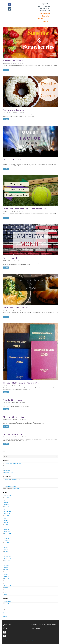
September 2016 (8, 563)
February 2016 (7, 579)
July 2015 (6, 594)
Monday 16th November (14, 417)
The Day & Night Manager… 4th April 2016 (21, 383)
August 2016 (7, 565)
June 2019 (6, 500)
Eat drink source (8, 601)
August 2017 (7, 543)
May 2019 (6, 502)
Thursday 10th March (16, 489)
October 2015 (7, 588)
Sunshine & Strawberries (14, 61)
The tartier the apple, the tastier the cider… (13, 464)
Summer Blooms (8, 468)
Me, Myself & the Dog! (9, 473)
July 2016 (6, 567)
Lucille (6, 486)
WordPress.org (6, 617)
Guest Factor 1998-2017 (13, 159)
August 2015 (7, 592)
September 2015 (8, 590)
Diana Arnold (7, 480)
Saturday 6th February (13, 400)
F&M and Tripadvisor (13, 484)
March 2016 (7, 576)
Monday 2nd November (13, 434)
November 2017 (8, 536)
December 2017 (7, 534)
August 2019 (7, 498)
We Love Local (7, 606)
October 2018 (7, 513)
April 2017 (6, 549)
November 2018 (8, 511)
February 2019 (7, 507)
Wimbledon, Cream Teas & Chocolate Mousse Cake (25, 209)
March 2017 (7, 552)
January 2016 (7, 581)
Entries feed (5, 614)
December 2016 (7, 556)
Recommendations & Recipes (16, 307)
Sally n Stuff (21, 63)
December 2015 (7, 583)
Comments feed (6, 615)
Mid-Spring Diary (8, 470)
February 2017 (7, 554)
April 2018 (6, 525)
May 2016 (6, 572)
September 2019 (8, 495)
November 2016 (8, 558)
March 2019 (7, 504)
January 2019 (7, 509)
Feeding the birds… (8, 466)
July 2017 (6, 545)
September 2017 (8, 540)
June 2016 (6, 570)
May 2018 (6, 522)
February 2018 (7, 529)
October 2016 (7, 561)
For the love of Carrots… (13, 110)
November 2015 (8, 585)
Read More (6, 70)
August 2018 (7, 516)
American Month (10, 258)
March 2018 (7, 527)
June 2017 (6, 547)
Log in (4, 612)
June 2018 (6, 520)
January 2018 (7, 531)
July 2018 (6, 518)
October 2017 (7, 538)
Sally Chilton (14, 63)
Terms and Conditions (30, 641)
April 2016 (6, 574)
